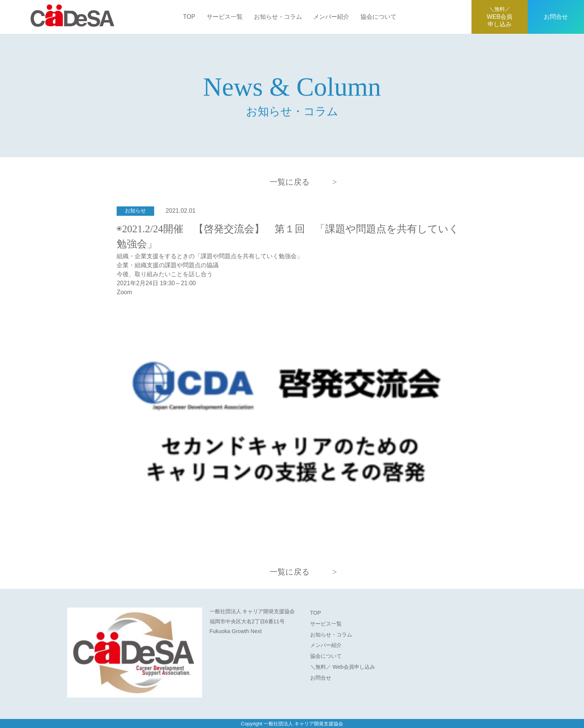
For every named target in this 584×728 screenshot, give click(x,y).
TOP (189, 17)
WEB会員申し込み (500, 17)
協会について (378, 17)
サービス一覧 (225, 17)
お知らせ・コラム (278, 17)
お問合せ (556, 17)
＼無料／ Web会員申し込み (343, 667)
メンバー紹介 (331, 17)
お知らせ (135, 211)
